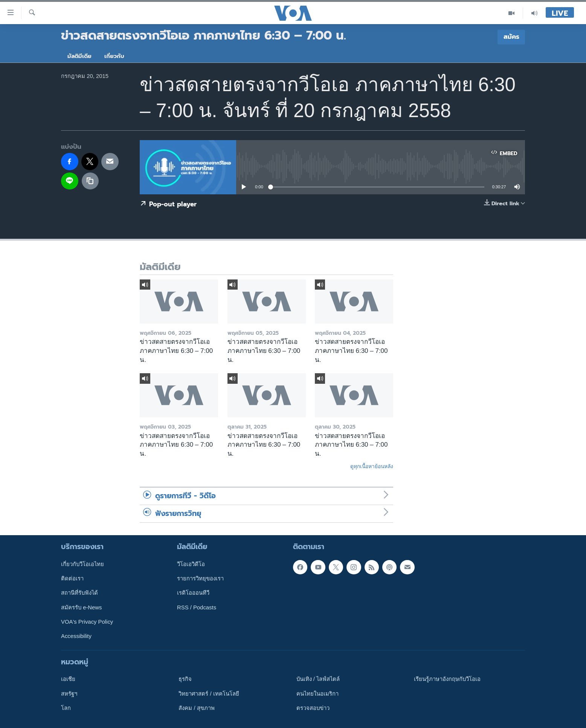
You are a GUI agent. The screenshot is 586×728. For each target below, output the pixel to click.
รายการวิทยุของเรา (200, 578)
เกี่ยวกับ (114, 56)
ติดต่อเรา (72, 578)
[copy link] (90, 181)
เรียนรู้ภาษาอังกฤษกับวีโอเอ (447, 679)
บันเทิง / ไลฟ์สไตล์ (318, 679)
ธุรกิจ (185, 679)
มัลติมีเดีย (79, 56)
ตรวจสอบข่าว (313, 708)
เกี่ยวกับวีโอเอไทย (82, 564)
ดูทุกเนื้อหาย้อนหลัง (372, 466)
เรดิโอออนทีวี (193, 593)
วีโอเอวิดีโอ (191, 564)
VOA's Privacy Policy (87, 622)
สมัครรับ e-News (82, 607)
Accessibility (76, 636)
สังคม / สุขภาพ (196, 708)
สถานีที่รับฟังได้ (79, 593)
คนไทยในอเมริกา (317, 694)
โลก (66, 708)
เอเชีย (68, 679)
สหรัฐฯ (69, 694)
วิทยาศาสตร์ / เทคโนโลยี (209, 694)
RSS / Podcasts (197, 607)
